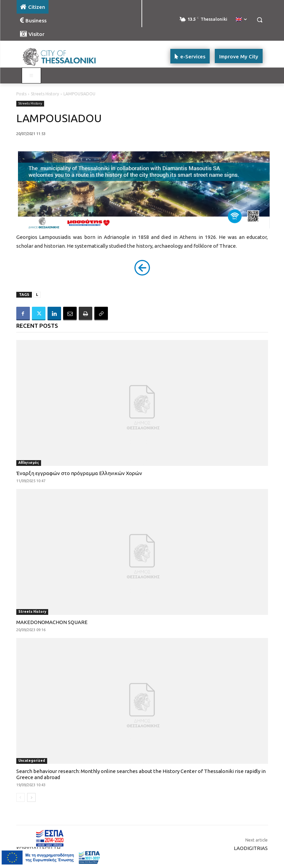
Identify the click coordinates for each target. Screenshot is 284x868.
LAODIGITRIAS (251, 848)
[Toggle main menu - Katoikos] (32, 76)
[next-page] (31, 797)
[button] (260, 20)
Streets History (45, 94)
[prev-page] (21, 797)
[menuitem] (241, 20)
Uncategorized (32, 761)
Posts (21, 94)
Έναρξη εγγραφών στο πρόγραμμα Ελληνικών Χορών (79, 473)
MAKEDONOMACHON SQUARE (52, 622)
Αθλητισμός (29, 463)
